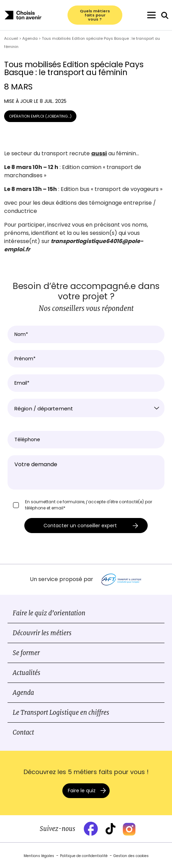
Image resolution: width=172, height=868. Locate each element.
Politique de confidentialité (84, 856)
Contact (23, 732)
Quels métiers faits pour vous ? (95, 15)
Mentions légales (39, 856)
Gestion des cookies (131, 856)
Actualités (27, 673)
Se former (26, 653)
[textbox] (86, 409)
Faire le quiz (82, 791)
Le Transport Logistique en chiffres (61, 713)
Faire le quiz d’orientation (49, 613)
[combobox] (86, 408)
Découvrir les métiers (42, 633)
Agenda (23, 693)
